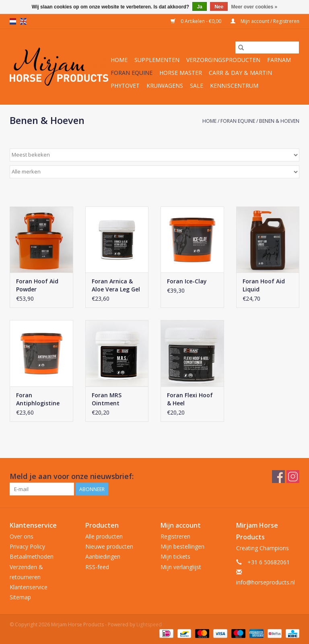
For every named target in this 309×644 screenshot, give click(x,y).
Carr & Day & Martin (240, 73)
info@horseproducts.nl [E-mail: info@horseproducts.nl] (266, 582)
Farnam (279, 60)
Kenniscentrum (234, 86)
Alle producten (104, 536)
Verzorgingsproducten (223, 60)
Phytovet (125, 86)
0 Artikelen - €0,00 (197, 21)
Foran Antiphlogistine (38, 399)
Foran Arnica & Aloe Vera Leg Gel (116, 285)
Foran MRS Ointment (107, 399)
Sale (197, 86)
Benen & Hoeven (279, 121)
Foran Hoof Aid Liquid (264, 285)
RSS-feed (97, 567)
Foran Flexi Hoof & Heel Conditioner (190, 399)
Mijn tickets (175, 556)
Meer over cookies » (254, 7)
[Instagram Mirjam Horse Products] (293, 477)
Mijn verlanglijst (181, 567)
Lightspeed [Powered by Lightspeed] (149, 624)
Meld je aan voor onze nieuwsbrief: (72, 476)
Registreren (175, 536)
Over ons (22, 536)
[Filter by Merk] (154, 172)
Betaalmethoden (32, 556)
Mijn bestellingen (182, 546)
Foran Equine (132, 73)
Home (119, 60)
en (23, 21)
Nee (219, 7)
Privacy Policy (27, 546)
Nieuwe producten (109, 546)
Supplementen (157, 60)
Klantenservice (29, 587)
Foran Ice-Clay (187, 281)
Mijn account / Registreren (265, 21)
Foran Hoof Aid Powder (37, 285)
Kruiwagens (165, 86)
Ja (199, 7)
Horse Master (181, 73)
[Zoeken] (267, 47)
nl (13, 21)
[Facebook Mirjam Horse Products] (278, 477)
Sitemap (20, 597)
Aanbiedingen (103, 556)
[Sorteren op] (154, 155)
